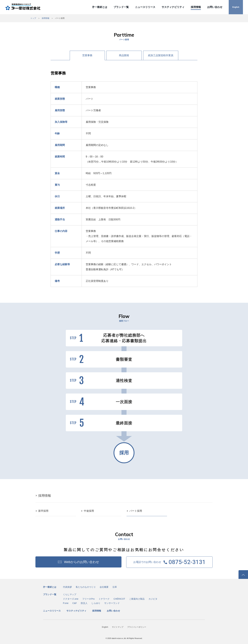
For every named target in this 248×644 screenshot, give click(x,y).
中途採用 (89, 511)
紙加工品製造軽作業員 (161, 55)
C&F (75, 603)
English (236, 7)
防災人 (84, 603)
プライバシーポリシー (137, 627)
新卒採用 (43, 511)
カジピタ (153, 599)
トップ (33, 18)
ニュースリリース (145, 7)
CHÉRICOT (119, 599)
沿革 (115, 587)
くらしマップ (70, 594)
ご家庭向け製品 (137, 599)
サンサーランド (112, 603)
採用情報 (196, 7)
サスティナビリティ (173, 7)
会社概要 (104, 587)
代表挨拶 (67, 587)
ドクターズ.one (71, 599)
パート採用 (136, 511)
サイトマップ (118, 627)
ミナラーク (104, 599)
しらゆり (96, 603)
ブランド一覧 (121, 7)
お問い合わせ (215, 7)
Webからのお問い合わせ (82, 562)
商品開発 (124, 55)
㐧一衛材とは (100, 7)
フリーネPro (88, 599)
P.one (66, 603)
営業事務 (87, 55)
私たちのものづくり (86, 587)
